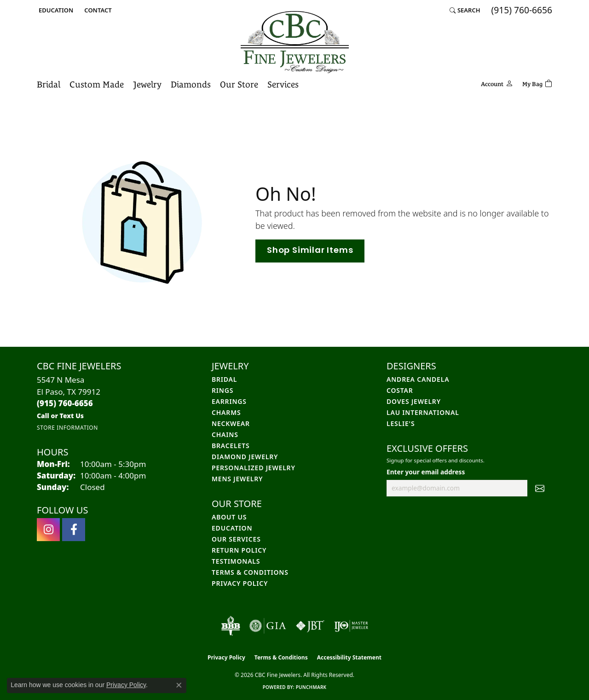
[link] (97, 10)
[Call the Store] (65, 403)
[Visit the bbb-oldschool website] (231, 626)
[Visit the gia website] (268, 626)
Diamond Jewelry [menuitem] (245, 457)
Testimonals (236, 561)
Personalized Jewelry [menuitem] (254, 468)
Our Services (236, 539)
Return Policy (239, 550)
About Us (229, 517)
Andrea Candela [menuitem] (418, 379)
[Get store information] (67, 428)
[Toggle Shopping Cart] (537, 83)
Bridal (49, 84)
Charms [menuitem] (226, 412)
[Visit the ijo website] (351, 626)
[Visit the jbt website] (310, 626)
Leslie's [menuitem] (401, 423)
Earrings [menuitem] (229, 401)
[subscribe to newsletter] (540, 488)
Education (232, 528)
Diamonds (191, 84)
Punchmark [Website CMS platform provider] (311, 687)
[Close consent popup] (179, 685)
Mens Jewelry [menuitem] (237, 479)
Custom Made (97, 84)
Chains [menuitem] (225, 435)
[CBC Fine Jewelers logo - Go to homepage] (295, 42)
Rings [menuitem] (222, 390)
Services (283, 84)
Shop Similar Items (310, 251)
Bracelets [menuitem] (231, 446)
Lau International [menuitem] (423, 412)
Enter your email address (426, 472)
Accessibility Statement (349, 657)
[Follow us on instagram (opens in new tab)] (48, 530)
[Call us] (60, 416)
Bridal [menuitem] (224, 379)
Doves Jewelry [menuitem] (414, 401)
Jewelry (147, 84)
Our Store (239, 84)
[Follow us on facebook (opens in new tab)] (74, 530)
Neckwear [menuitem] (231, 423)
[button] (55, 10)
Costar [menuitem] (400, 390)
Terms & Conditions (250, 572)
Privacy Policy (240, 583)
